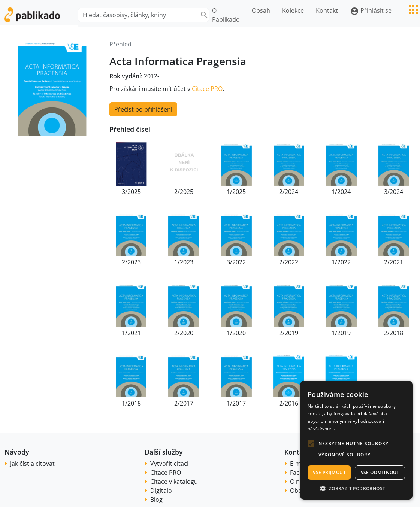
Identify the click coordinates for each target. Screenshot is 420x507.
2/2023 (131, 262)
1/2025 (236, 192)
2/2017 (184, 403)
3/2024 (394, 192)
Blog (156, 500)
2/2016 (289, 403)
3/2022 (236, 262)
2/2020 (184, 333)
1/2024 (341, 192)
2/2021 (394, 262)
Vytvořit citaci (169, 464)
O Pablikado (226, 15)
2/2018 (394, 333)
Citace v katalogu (174, 482)
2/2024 (289, 192)
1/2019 (341, 333)
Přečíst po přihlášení (143, 109)
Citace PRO (207, 89)
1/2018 (131, 403)
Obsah (261, 10)
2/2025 (184, 192)
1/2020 (236, 333)
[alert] (356, 440)
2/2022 (289, 262)
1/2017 (236, 403)
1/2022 (341, 262)
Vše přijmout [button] (329, 472)
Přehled (120, 44)
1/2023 (184, 262)
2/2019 (289, 333)
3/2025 (131, 192)
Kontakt (327, 10)
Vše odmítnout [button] (380, 472)
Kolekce (293, 10)
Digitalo (161, 491)
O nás (298, 482)
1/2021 (131, 333)
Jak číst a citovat (32, 464)
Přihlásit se (371, 11)
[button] (311, 444)
